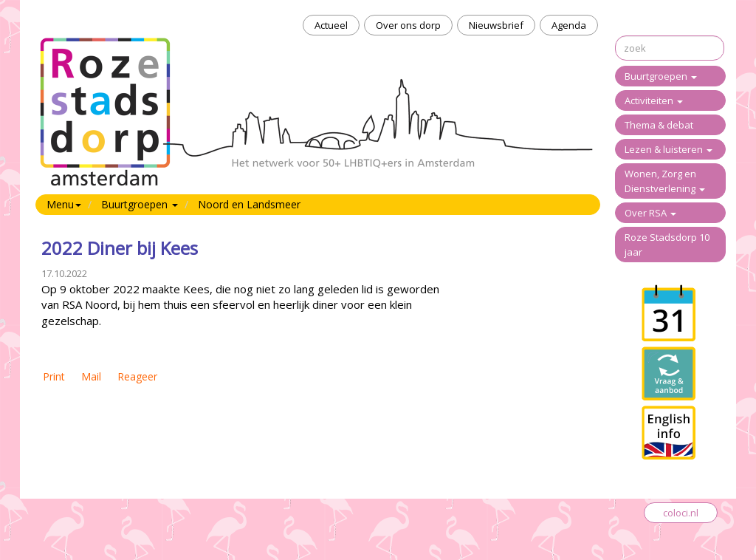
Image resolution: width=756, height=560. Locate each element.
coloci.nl (681, 513)
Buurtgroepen (661, 76)
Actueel (331, 25)
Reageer (137, 376)
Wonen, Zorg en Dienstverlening (665, 181)
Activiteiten (654, 100)
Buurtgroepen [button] (140, 204)
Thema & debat (659, 125)
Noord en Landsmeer (249, 204)
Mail (91, 376)
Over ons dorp (408, 25)
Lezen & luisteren (669, 149)
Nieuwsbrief (496, 25)
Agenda (569, 25)
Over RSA (650, 213)
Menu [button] (64, 204)
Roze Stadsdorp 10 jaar (667, 245)
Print (54, 376)
